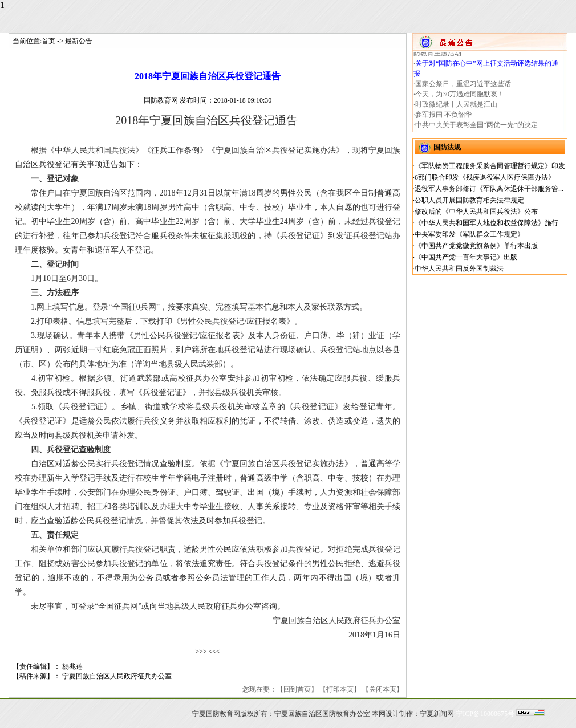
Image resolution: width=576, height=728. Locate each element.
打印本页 (340, 689)
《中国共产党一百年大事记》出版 (466, 257)
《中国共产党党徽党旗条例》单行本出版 (476, 246)
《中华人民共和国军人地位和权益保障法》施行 (486, 223)
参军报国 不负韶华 (443, 117)
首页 (48, 41)
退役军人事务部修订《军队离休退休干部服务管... (489, 189)
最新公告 (79, 41)
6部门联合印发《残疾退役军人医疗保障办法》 (485, 177)
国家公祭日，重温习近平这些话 (463, 87)
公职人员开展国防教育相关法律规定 (469, 200)
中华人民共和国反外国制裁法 (459, 269)
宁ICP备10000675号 (485, 714)
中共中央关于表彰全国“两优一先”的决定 (476, 128)
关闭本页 (383, 689)
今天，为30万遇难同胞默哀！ (460, 97)
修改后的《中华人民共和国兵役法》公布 (476, 212)
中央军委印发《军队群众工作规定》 (469, 234)
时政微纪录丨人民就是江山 (456, 107)
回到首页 (297, 689)
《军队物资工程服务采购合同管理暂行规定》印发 (490, 166)
